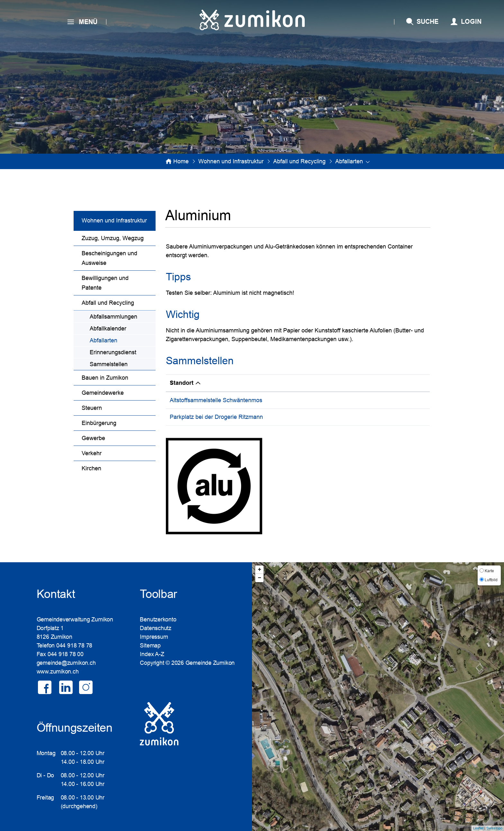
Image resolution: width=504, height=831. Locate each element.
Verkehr (92, 453)
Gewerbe (93, 438)
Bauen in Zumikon (105, 378)
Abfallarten (120, 340)
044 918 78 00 (66, 654)
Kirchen (91, 468)
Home (181, 161)
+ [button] (260, 570)
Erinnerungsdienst (113, 352)
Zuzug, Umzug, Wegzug (113, 238)
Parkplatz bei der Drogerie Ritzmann (216, 417)
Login (471, 22)
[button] (231, 161)
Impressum (154, 637)
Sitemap (150, 646)
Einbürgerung (99, 423)
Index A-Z (152, 654)
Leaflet (478, 828)
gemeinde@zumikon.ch (66, 663)
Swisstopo (494, 828)
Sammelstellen (109, 364)
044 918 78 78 (74, 646)
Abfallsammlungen (113, 317)
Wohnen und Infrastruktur (114, 221)
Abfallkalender (108, 329)
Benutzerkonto (158, 619)
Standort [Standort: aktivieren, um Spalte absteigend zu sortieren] (182, 383)
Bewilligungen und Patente (105, 283)
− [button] (260, 578)
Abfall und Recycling (108, 303)
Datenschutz (156, 628)
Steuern (92, 408)
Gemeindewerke (103, 393)
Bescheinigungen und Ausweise (109, 258)
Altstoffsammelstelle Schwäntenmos (216, 400)
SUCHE (428, 22)
